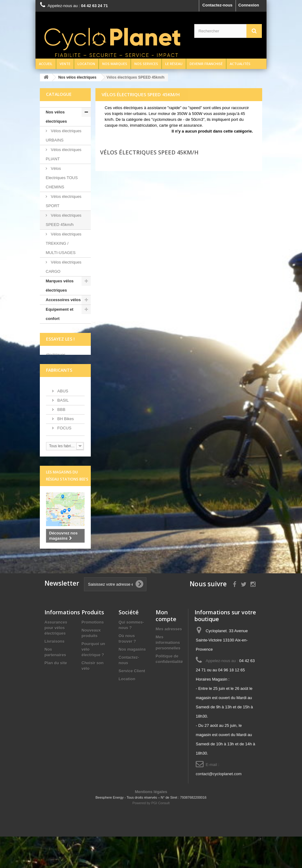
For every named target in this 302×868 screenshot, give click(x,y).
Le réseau (174, 64)
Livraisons (55, 673)
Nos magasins (132, 681)
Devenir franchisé (206, 64)
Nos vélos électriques (56, 117)
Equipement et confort (60, 314)
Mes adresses (169, 660)
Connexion (249, 5)
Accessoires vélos (63, 300)
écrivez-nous (58, 377)
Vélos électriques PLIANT (64, 154)
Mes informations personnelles (168, 674)
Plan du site (56, 694)
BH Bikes (65, 450)
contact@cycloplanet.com (219, 805)
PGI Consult (160, 834)
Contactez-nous (217, 5)
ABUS (62, 422)
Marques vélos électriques (60, 286)
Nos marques (115, 64)
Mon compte (166, 647)
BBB (61, 441)
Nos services (146, 64)
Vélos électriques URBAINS (64, 135)
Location (86, 64)
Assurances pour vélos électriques (56, 659)
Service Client (132, 702)
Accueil (46, 64)
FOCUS (64, 459)
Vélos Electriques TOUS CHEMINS (62, 178)
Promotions (93, 654)
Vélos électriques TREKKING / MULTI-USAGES (64, 243)
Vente (65, 64)
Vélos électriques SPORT (64, 201)
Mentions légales (151, 823)
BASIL (62, 431)
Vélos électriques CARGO (64, 267)
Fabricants (59, 401)
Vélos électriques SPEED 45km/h (64, 220)
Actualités (240, 64)
